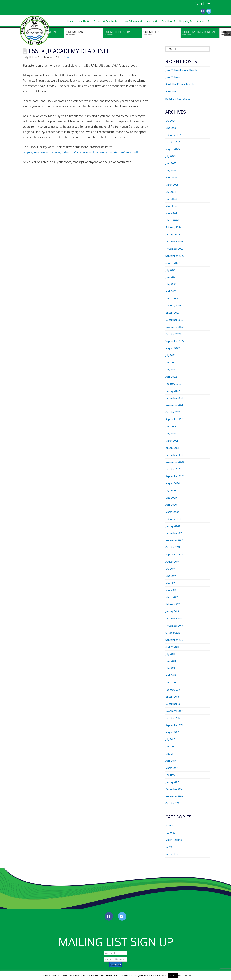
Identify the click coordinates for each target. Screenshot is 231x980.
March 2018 (172, 683)
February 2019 (173, 604)
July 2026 (170, 121)
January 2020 (173, 526)
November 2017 (174, 711)
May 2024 (171, 206)
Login (208, 3)
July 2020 (171, 491)
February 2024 (173, 227)
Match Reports (174, 840)
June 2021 (171, 427)
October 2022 (173, 334)
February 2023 (173, 306)
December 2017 (174, 704)
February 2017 (173, 775)
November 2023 (174, 249)
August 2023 (172, 263)
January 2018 (172, 697)
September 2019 (174, 555)
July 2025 (170, 156)
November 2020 (175, 462)
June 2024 (171, 199)
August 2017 (172, 732)
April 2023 (171, 291)
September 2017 (174, 725)
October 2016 (173, 803)
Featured (170, 833)
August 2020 (173, 483)
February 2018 (173, 690)
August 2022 (173, 348)
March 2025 (172, 185)
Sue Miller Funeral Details (180, 84)
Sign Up (199, 3)
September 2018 (174, 640)
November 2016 (174, 796)
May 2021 (170, 434)
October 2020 (173, 469)
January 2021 (172, 448)
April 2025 (171, 178)
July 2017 (170, 739)
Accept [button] (173, 976)
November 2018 (174, 626)
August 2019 (172, 562)
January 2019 (172, 611)
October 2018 (173, 633)
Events (169, 825)
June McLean (172, 77)
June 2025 (171, 163)
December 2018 (174, 619)
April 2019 (171, 590)
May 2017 (170, 754)
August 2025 (173, 149)
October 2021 (173, 412)
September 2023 (175, 256)
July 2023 (170, 270)
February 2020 (173, 519)
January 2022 (173, 391)
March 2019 (172, 597)
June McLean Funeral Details (181, 70)
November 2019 (174, 540)
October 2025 (173, 142)
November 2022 (174, 327)
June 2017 (171, 747)
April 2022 (171, 377)
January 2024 (173, 235)
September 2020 (175, 476)
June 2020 (171, 498)
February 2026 (173, 135)
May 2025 (171, 171)
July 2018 (170, 654)
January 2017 (172, 782)
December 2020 (174, 455)
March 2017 (172, 768)
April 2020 (171, 505)
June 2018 (171, 661)
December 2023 (174, 242)
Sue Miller (171, 91)
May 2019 (170, 583)
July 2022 (170, 355)
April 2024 (171, 213)
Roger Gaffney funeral (177, 99)
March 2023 (172, 299)
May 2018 (170, 668)
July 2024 (171, 192)
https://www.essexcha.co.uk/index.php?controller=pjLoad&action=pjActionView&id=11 (80, 152)
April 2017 (171, 761)
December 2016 (174, 789)
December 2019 (174, 533)
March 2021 (172, 441)
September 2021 (174, 419)
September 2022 (175, 341)
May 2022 (171, 370)
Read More (184, 976)
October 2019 (173, 547)
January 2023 (172, 313)
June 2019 (171, 576)
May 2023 (171, 284)
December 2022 (174, 320)
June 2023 (171, 277)
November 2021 (174, 405)
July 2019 (170, 569)
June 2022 (171, 363)
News (67, 57)
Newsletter (172, 854)
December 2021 (174, 398)
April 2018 (171, 675)
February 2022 (173, 384)
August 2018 (172, 647)
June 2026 (171, 128)
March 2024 (172, 220)
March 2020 (172, 512)
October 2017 (173, 718)
